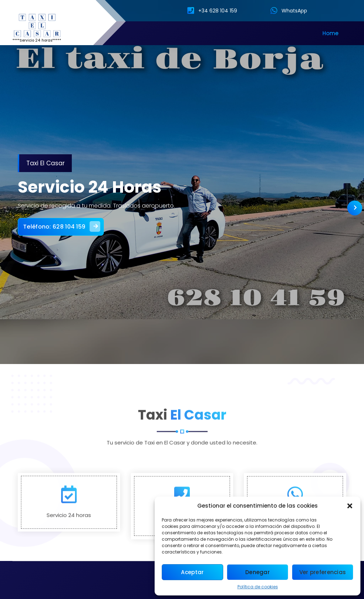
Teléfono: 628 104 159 (65, 225)
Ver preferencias (323, 572)
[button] (350, 506)
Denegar (258, 572)
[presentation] (355, 208)
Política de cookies (258, 587)
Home (330, 33)
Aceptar (192, 572)
